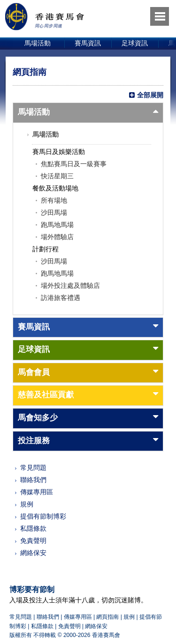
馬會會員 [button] (34, 372)
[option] (38, 44)
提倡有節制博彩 (43, 516)
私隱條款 (33, 528)
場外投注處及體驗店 (70, 285)
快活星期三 (57, 176)
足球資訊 (135, 43)
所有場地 (54, 200)
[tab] (88, 113)
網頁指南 (107, 617)
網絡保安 (33, 553)
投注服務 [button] (34, 441)
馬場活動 (38, 43)
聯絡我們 (33, 480)
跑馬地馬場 (57, 225)
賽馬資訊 (88, 43)
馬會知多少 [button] (38, 418)
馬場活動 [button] (34, 112)
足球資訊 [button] (34, 349)
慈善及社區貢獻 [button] (46, 395)
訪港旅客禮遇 (61, 298)
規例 (27, 504)
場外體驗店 (57, 237)
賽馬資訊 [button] (34, 327)
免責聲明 (33, 541)
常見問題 (33, 468)
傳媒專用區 (37, 492)
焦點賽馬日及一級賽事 (74, 164)
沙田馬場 (54, 212)
